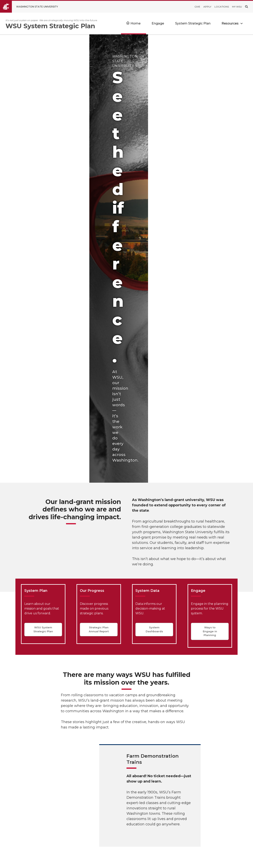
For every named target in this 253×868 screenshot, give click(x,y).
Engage (158, 23)
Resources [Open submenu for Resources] (230, 23)
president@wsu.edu (164, 848)
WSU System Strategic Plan (43, 280)
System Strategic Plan (193, 23)
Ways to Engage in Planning (210, 282)
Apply (207, 7)
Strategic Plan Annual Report (99, 280)
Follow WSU (237, 862)
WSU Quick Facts (122, 806)
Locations (222, 7)
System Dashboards (154, 280)
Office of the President (126, 818)
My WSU (237, 7)
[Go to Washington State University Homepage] (32, 7)
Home (135, 23)
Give (197, 7)
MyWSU (219, 862)
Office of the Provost (125, 814)
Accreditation (120, 831)
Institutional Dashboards (128, 810)
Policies (204, 862)
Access (190, 862)
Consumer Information (127, 840)
